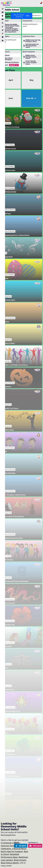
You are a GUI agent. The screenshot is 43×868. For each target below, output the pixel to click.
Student (21, 846)
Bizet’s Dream (20, 860)
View (28, 16)
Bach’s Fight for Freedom (12, 851)
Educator (35, 846)
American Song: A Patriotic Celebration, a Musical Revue (13, 847)
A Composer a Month (10, 843)
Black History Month (10, 863)
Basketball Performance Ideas (10, 856)
